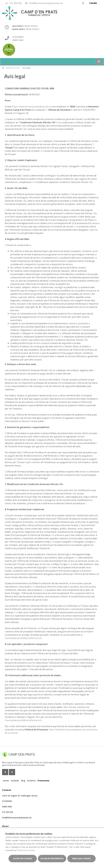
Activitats (15, 781)
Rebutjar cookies (81, 858)
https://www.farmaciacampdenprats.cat (32, 107)
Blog (23, 781)
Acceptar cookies (23, 858)
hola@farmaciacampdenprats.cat (44, 3)
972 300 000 (14, 3)
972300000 (18, 37)
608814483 (18, 40)
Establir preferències (52, 858)
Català (93, 3)
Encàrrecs (31, 781)
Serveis (6, 781)
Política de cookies (26, 850)
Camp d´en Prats (13, 68)
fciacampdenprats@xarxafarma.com (23, 638)
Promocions (43, 781)
